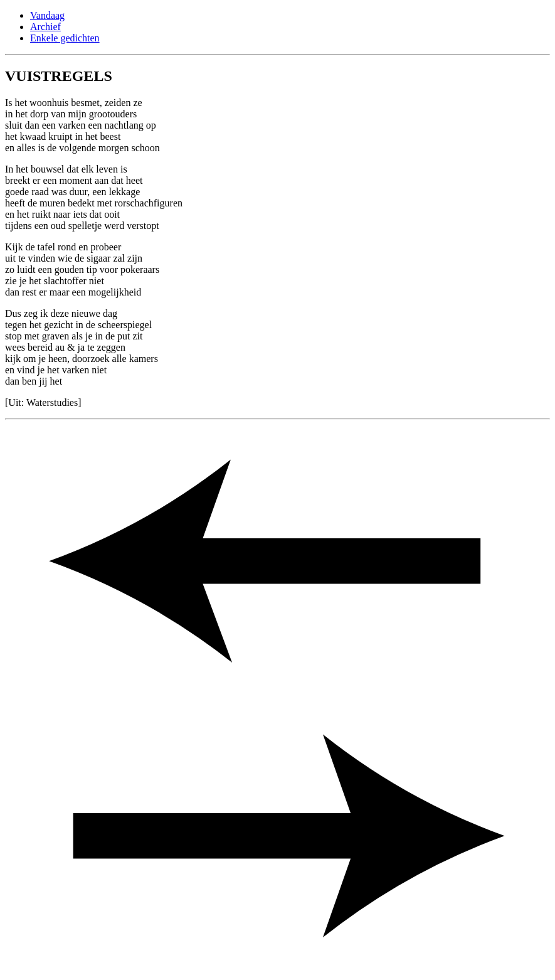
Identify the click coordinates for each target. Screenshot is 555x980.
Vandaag (47, 15)
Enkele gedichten (65, 38)
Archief (45, 27)
